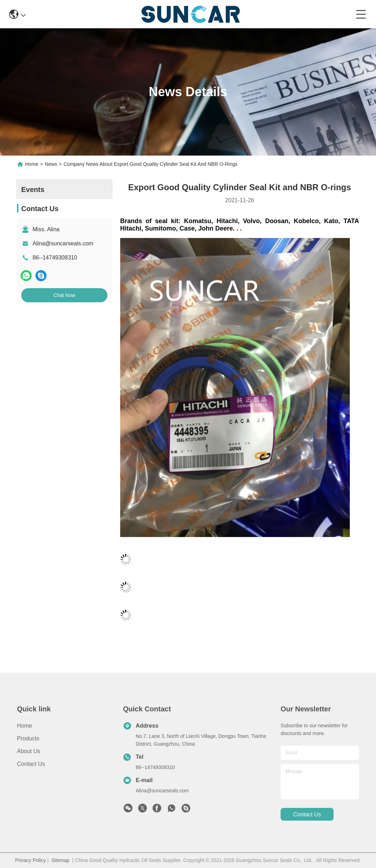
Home (32, 164)
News (51, 164)
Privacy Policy (31, 860)
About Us (29, 751)
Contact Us (31, 764)
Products (28, 738)
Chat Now (64, 295)
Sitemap (60, 860)
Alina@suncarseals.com (63, 243)
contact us (307, 814)
